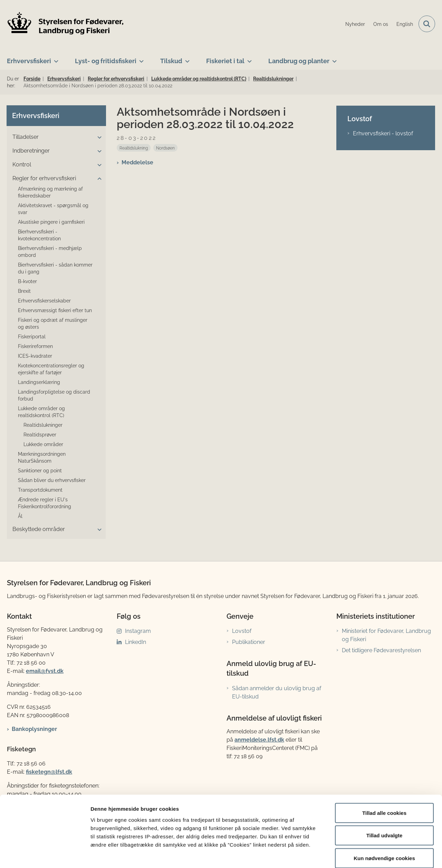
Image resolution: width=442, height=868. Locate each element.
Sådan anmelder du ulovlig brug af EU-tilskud (277, 692)
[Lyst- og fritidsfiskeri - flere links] (140, 58)
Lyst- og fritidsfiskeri (106, 61)
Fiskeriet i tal (225, 61)
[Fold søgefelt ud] (427, 24)
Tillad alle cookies (384, 777)
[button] (98, 137)
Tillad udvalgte (385, 800)
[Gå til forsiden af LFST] (66, 24)
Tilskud (171, 61)
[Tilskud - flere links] (186, 58)
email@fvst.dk (45, 671)
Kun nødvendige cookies (384, 823)
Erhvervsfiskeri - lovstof (383, 133)
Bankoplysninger (34, 729)
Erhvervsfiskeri (29, 61)
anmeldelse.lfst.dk (259, 740)
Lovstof (242, 631)
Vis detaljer (359, 854)
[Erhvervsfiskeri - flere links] (55, 58)
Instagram (138, 631)
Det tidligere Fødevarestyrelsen (381, 650)
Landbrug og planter (299, 61)
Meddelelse (137, 162)
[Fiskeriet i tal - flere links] (248, 58)
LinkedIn (136, 642)
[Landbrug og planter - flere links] (333, 58)
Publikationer (249, 642)
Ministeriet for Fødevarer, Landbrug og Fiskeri (386, 635)
